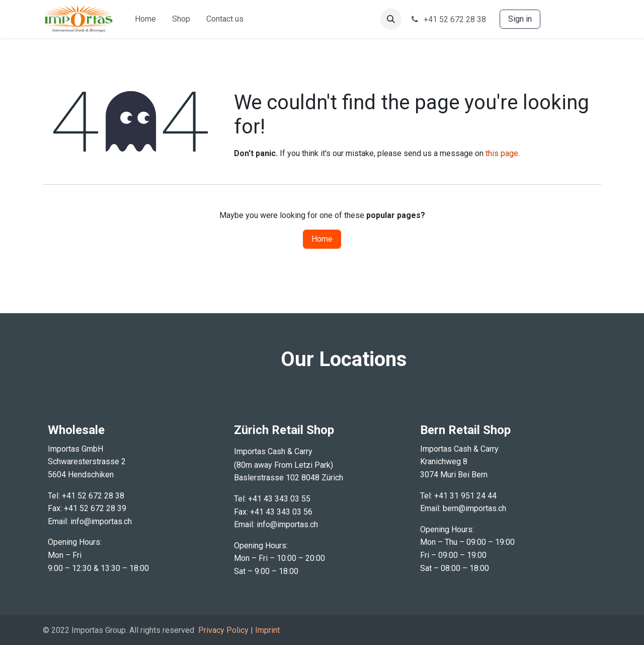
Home (322, 239)
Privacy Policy (223, 630)
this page (502, 153)
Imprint (267, 630)
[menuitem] (145, 19)
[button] (391, 19)
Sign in (520, 19)
